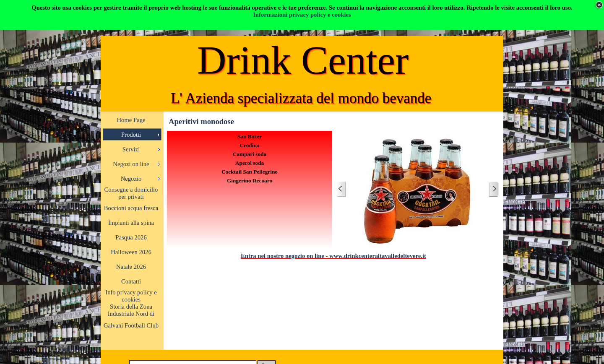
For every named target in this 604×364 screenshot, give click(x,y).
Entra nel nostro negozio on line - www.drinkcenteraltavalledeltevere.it (333, 256)
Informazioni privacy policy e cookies (302, 15)
